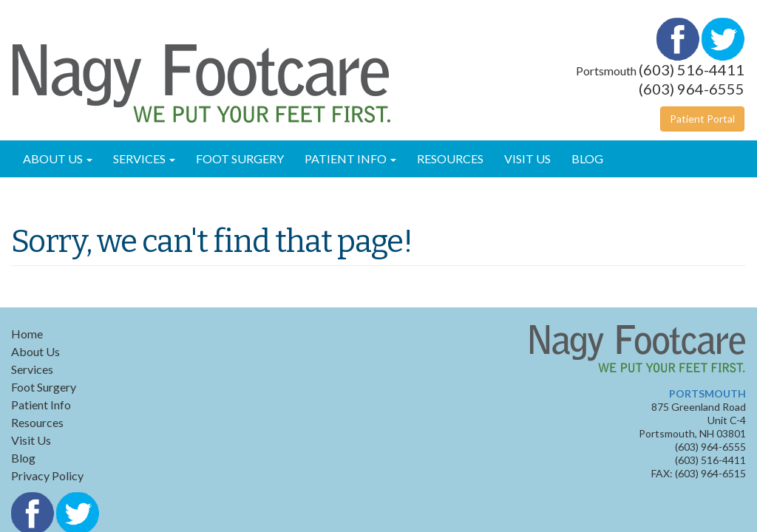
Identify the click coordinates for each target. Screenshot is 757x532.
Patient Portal (702, 119)
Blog (587, 158)
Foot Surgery (240, 158)
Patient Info (350, 158)
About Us (58, 158)
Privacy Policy (47, 475)
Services (144, 158)
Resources (450, 158)
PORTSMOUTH (707, 393)
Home (27, 334)
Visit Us (527, 158)
